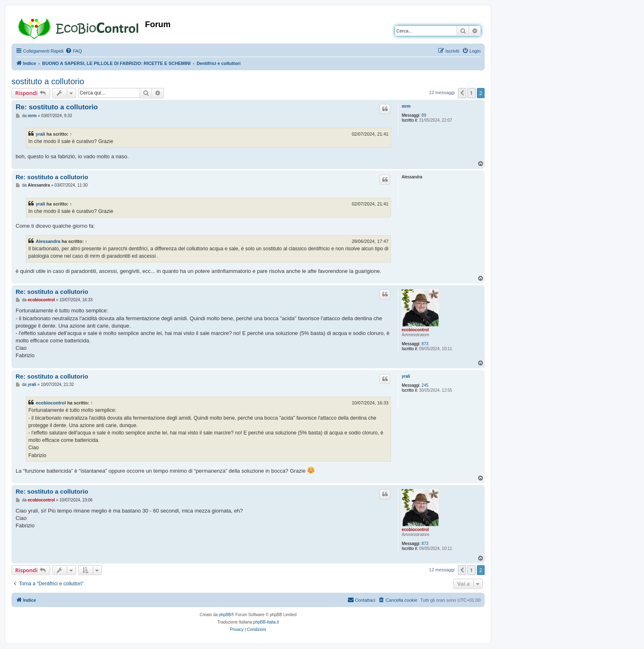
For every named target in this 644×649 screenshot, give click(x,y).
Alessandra (48, 241)
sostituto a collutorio (48, 81)
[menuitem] (74, 51)
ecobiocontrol (415, 330)
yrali (40, 134)
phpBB (225, 615)
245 (425, 385)
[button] (462, 93)
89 (424, 115)
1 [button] (471, 93)
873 (425, 344)
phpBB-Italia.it (266, 622)
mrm (406, 106)
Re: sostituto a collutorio (57, 107)
